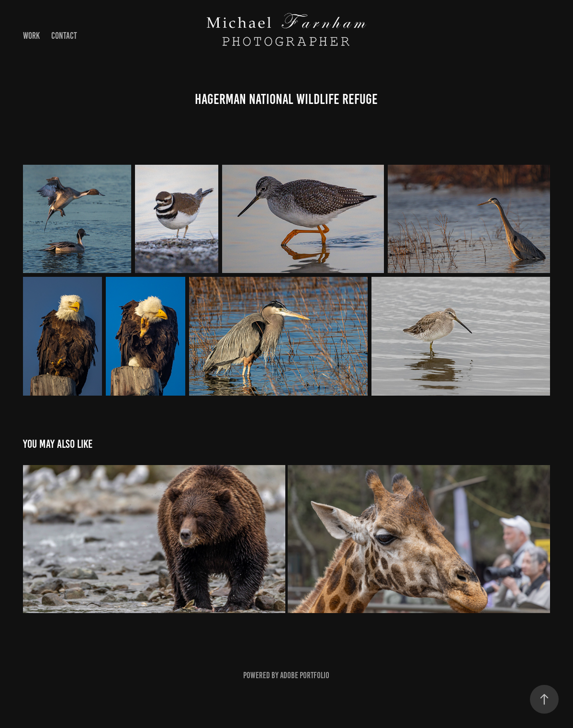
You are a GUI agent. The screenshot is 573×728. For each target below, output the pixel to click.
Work (31, 36)
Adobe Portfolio (305, 675)
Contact (64, 36)
